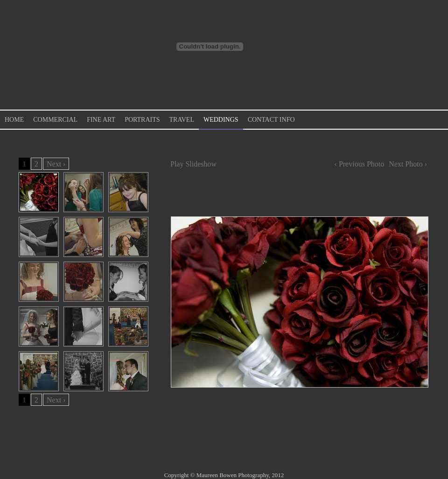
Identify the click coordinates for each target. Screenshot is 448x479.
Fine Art (101, 120)
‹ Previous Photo (360, 164)
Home (14, 120)
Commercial (55, 120)
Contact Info (271, 120)
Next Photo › (408, 164)
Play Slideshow (193, 164)
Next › (56, 164)
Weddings (221, 120)
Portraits (142, 120)
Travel (182, 120)
